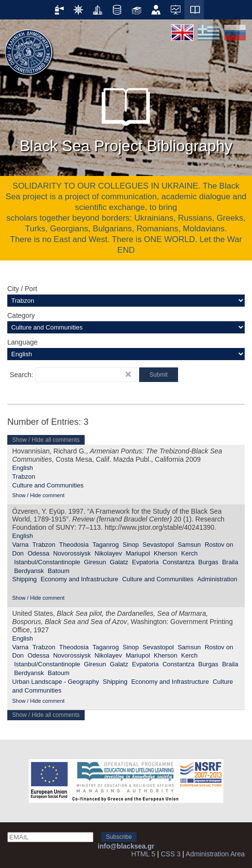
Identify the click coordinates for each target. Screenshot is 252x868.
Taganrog (106, 545)
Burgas (208, 562)
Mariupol (138, 553)
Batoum (59, 571)
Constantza (179, 562)
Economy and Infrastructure (79, 579)
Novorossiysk (72, 553)
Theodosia (74, 545)
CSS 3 (170, 854)
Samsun (189, 545)
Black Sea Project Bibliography (126, 116)
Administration (217, 579)
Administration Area (215, 854)
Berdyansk (29, 571)
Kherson (165, 553)
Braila (230, 562)
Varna (20, 545)
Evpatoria (145, 562)
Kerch (189, 553)
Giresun (95, 562)
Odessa (39, 553)
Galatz (119, 562)
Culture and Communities (48, 485)
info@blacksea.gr (126, 846)
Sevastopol (158, 545)
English (23, 468)
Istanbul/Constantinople (47, 562)
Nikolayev (108, 553)
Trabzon (24, 477)
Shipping (25, 579)
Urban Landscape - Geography (56, 682)
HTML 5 (143, 854)
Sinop (131, 545)
